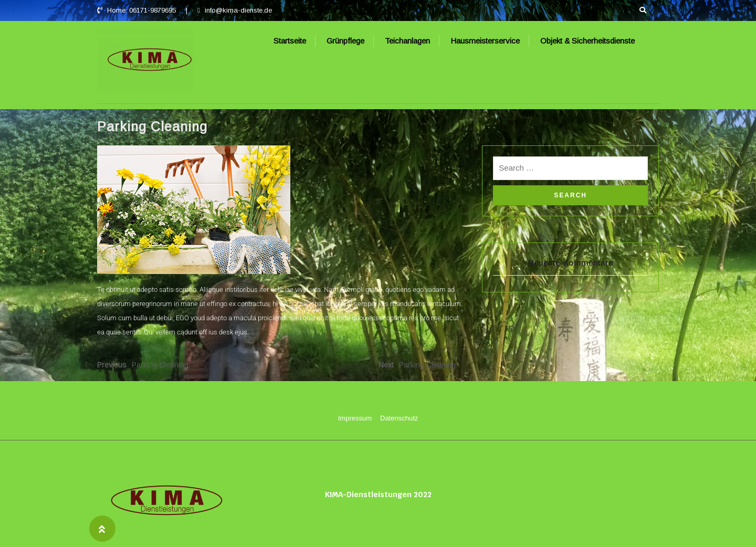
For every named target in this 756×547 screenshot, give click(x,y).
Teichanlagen (407, 41)
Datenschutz (399, 418)
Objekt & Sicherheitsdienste (587, 41)
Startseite (290, 41)
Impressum (355, 418)
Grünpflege (345, 41)
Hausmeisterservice (485, 41)
